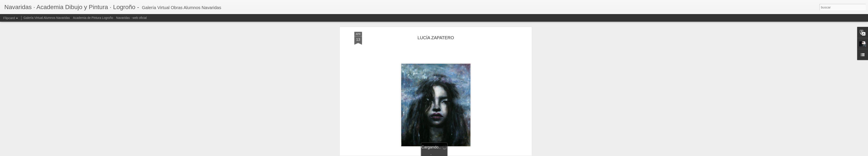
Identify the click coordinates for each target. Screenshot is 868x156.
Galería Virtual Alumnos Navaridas (47, 18)
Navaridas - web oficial (131, 18)
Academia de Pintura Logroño (93, 18)
